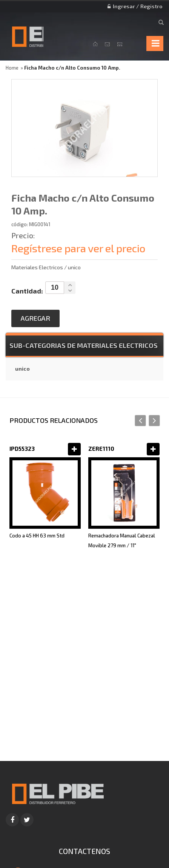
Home (12, 68)
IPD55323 (22, 449)
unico (22, 369)
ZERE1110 (101, 449)
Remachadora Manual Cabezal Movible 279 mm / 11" (122, 540)
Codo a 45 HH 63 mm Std (37, 536)
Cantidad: (27, 291)
